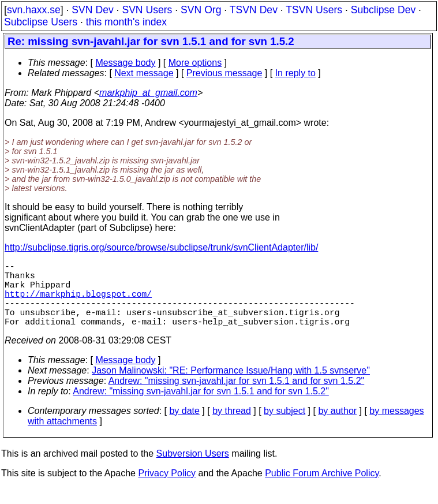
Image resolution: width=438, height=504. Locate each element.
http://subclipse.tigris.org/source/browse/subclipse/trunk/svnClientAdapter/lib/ (161, 247)
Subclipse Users (41, 22)
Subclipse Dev (383, 10)
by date (184, 427)
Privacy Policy (167, 489)
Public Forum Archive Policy (322, 489)
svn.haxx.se (34, 10)
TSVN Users (314, 10)
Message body (125, 63)
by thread (232, 427)
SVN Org (201, 10)
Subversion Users (193, 470)
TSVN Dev (254, 10)
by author (337, 427)
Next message (144, 73)
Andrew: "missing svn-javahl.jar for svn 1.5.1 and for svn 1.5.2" (237, 397)
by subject (284, 427)
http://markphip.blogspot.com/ (78, 303)
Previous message (224, 73)
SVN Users (147, 10)
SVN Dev (92, 10)
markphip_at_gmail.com (148, 93)
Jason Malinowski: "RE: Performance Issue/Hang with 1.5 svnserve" (231, 387)
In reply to (295, 73)
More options (195, 63)
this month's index (126, 22)
